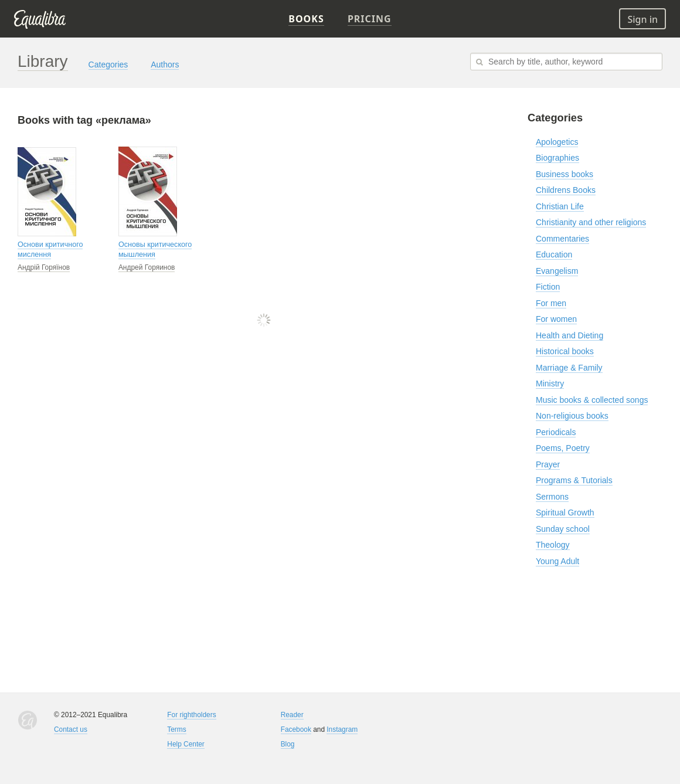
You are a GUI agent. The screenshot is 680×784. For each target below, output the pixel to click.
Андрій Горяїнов (44, 267)
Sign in (642, 19)
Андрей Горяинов (147, 267)
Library (43, 61)
